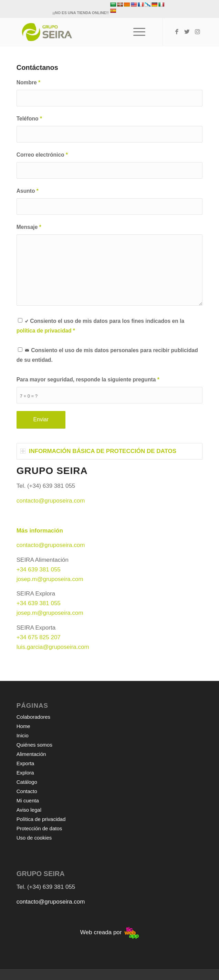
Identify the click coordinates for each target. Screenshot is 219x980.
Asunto (28, 191)
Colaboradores (33, 717)
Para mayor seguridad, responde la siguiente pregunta (88, 380)
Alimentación (31, 754)
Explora (25, 773)
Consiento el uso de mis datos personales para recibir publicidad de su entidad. (107, 354)
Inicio (23, 735)
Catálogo (27, 782)
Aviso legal (29, 810)
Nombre (28, 82)
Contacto (27, 791)
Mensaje (29, 227)
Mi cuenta (28, 800)
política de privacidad (44, 331)
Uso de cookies (34, 838)
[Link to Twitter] (187, 32)
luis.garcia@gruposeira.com (53, 647)
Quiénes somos (34, 745)
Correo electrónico (42, 155)
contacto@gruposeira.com (51, 545)
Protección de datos (39, 828)
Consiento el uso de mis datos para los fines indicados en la (101, 325)
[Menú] (136, 32)
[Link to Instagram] (197, 32)
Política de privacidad (41, 819)
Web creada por (109, 932)
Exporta (25, 763)
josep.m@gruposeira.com (50, 579)
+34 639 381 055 (39, 570)
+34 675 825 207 (39, 637)
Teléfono (29, 119)
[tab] (110, 451)
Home (23, 726)
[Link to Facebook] (177, 32)
